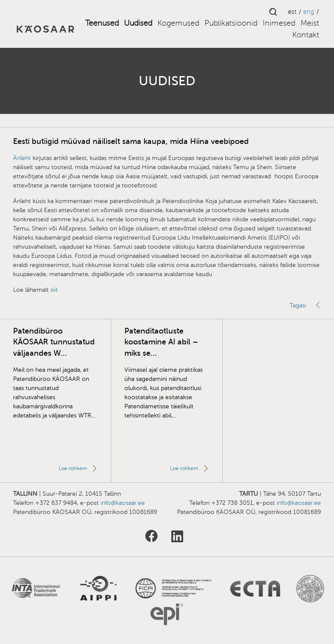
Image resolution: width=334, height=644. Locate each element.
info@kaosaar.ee (123, 503)
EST (292, 12)
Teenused (102, 23)
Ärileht (22, 158)
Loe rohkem (73, 468)
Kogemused (178, 23)
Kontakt (306, 35)
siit (54, 290)
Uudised (138, 23)
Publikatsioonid (231, 23)
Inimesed (279, 23)
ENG (309, 12)
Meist (310, 23)
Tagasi (298, 305)
